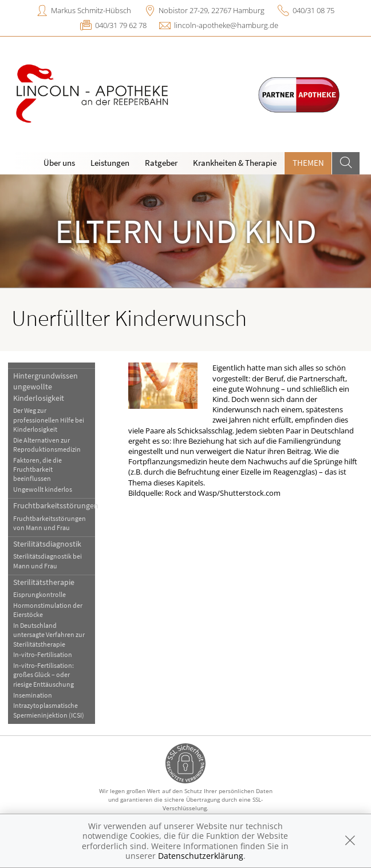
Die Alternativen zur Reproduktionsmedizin (47, 445)
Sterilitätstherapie (44, 582)
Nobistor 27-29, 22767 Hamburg (212, 10)
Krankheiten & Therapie (235, 163)
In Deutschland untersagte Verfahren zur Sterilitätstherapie (49, 635)
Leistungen (110, 163)
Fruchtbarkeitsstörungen (54, 505)
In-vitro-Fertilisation (43, 654)
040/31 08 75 (313, 10)
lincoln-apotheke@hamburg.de (226, 25)
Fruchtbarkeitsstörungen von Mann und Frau (50, 523)
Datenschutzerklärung (201, 856)
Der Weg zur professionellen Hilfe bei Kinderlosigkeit (49, 420)
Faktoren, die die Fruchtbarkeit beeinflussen (38, 469)
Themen (308, 163)
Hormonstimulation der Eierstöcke (48, 610)
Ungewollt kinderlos (43, 489)
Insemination (33, 695)
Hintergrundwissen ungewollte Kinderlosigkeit (46, 387)
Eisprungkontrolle (40, 594)
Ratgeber (161, 163)
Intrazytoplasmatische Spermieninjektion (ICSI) (49, 710)
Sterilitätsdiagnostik (47, 544)
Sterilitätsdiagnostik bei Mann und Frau (48, 561)
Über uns (59, 163)
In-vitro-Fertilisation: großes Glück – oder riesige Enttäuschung (44, 675)
